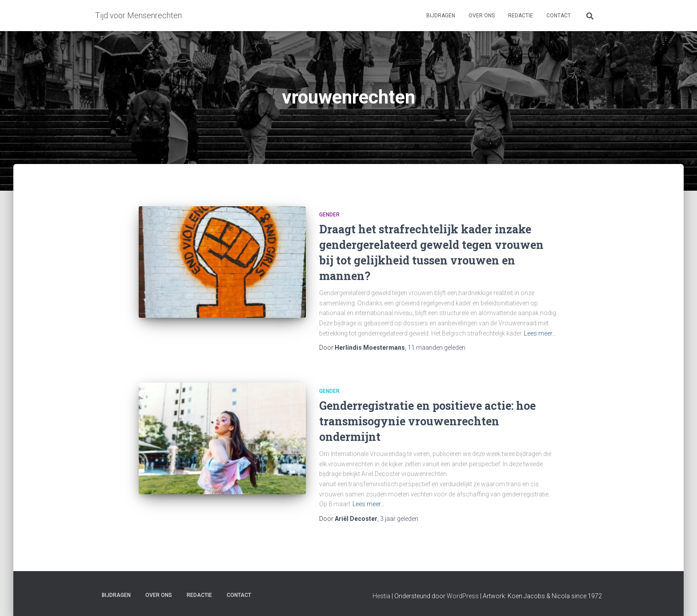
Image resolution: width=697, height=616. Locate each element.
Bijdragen (441, 16)
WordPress (463, 596)
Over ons (482, 16)
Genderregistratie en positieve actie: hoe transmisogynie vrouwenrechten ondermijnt (427, 421)
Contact (559, 16)
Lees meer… (540, 333)
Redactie (521, 16)
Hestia (381, 596)
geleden (437, 348)
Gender (329, 215)
